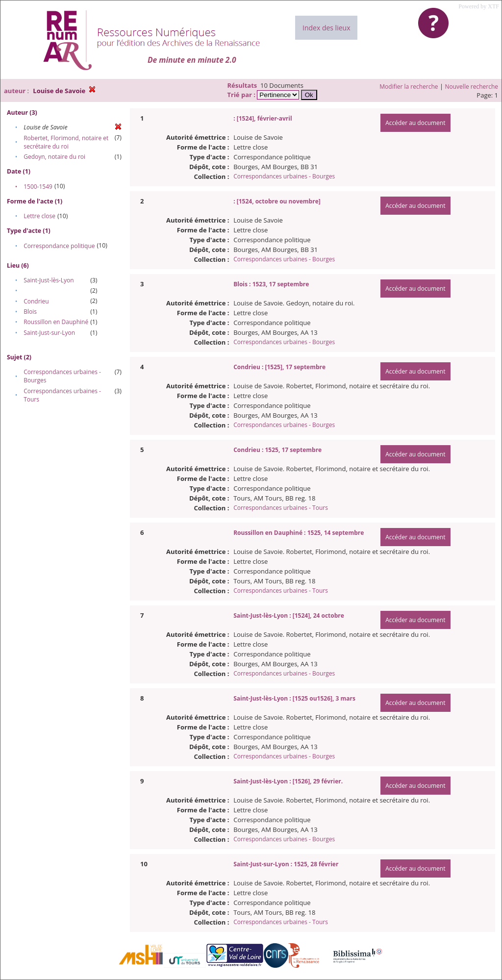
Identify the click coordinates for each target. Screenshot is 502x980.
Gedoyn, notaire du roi (54, 157)
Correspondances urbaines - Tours (281, 508)
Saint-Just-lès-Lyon (49, 280)
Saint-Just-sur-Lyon (49, 333)
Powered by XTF (479, 6)
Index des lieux (326, 28)
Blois (30, 312)
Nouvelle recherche (472, 87)
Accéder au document (415, 123)
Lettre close (39, 216)
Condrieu (36, 301)
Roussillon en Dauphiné (56, 322)
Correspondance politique (59, 246)
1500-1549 (38, 187)
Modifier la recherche (409, 87)
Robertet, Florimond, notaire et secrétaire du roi (66, 142)
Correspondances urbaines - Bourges (284, 176)
